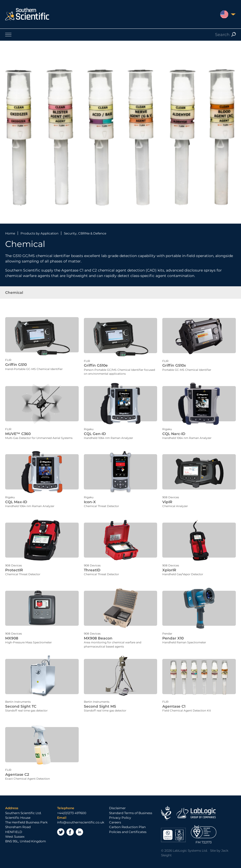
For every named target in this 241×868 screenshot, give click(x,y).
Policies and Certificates (128, 826)
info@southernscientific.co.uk (81, 817)
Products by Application (39, 233)
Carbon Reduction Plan (127, 821)
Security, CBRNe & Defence (85, 233)
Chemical (14, 293)
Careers (115, 817)
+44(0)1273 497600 (72, 807)
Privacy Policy (120, 812)
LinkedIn (79, 827)
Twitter (61, 827)
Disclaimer (117, 803)
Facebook (70, 827)
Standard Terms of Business (131, 807)
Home (10, 233)
